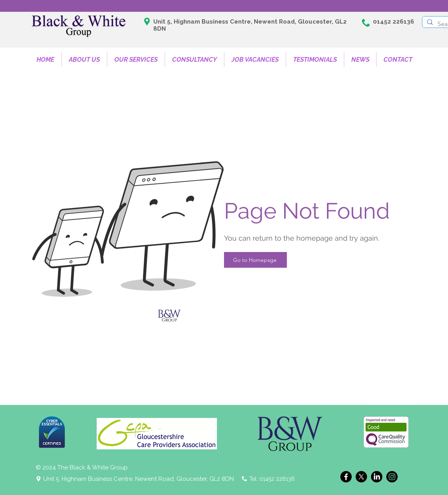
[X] (361, 477)
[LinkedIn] (377, 477)
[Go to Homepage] (255, 260)
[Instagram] (392, 477)
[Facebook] (346, 477)
